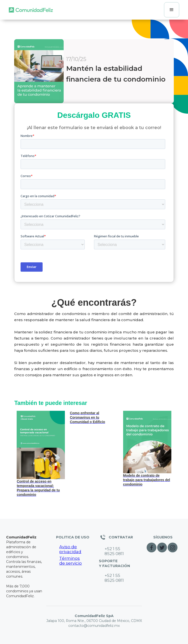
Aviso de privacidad (70, 549)
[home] (31, 10)
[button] (172, 10)
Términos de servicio (70, 561)
